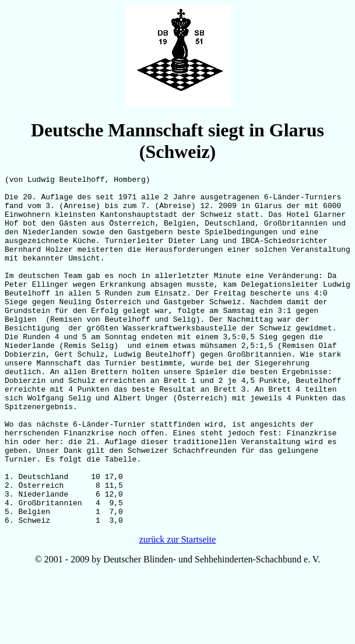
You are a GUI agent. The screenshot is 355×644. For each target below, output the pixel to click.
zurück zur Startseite (178, 609)
